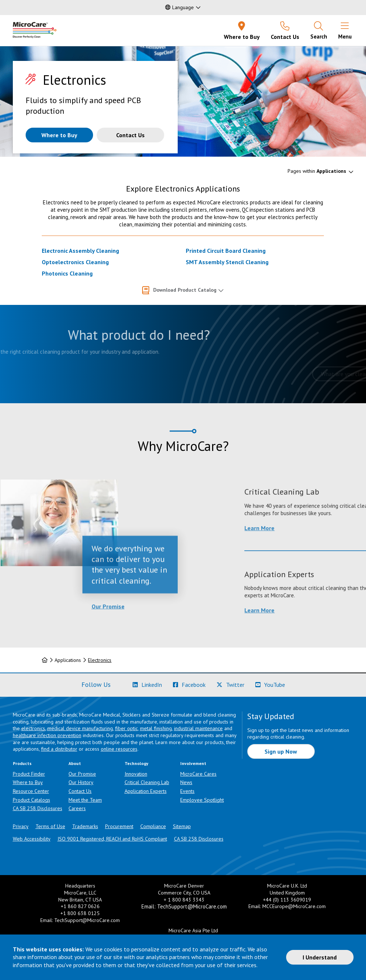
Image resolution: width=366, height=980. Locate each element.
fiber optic (126, 728)
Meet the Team (85, 800)
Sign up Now (281, 751)
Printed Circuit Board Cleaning (226, 251)
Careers (77, 808)
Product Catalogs (32, 800)
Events (187, 791)
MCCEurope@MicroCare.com (294, 906)
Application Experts (146, 791)
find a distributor (59, 749)
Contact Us (80, 791)
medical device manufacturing (80, 728)
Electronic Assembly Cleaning (80, 251)
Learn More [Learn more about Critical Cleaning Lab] (308, 528)
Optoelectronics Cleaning (75, 262)
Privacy (21, 826)
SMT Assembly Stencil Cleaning (227, 262)
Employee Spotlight (202, 800)
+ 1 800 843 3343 (184, 900)
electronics (33, 728)
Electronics (100, 660)
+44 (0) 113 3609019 (287, 900)
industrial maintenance (198, 728)
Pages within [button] (317, 171)
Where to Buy (28, 782)
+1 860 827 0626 (80, 906)
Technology (136, 763)
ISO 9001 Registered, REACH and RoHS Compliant (112, 839)
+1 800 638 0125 (80, 913)
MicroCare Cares (198, 774)
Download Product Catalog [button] (185, 290)
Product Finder (29, 774)
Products (22, 763)
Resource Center (31, 791)
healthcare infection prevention (47, 735)
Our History (81, 782)
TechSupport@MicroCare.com (87, 920)
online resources (119, 749)
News (186, 782)
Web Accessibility (32, 839)
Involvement (193, 763)
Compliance (153, 826)
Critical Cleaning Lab (147, 782)
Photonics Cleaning (67, 273)
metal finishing (156, 728)
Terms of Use (50, 826)
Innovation (136, 774)
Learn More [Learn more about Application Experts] (308, 610)
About (75, 763)
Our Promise (108, 633)
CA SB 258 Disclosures (38, 808)
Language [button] (180, 7)
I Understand (320, 957)
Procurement (119, 826)
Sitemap (182, 826)
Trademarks (85, 826)
